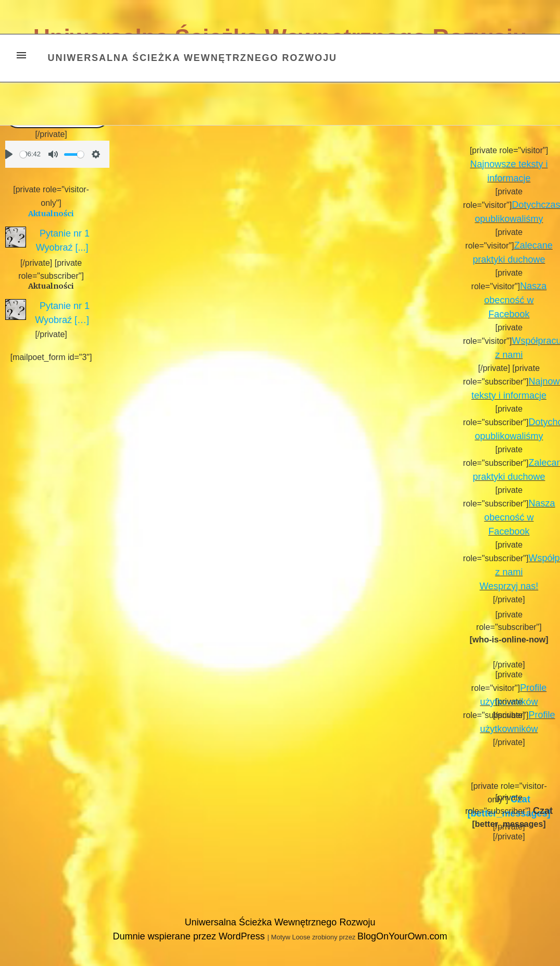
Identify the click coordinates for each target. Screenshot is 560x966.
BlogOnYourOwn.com (402, 936)
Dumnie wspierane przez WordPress (190, 936)
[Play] (9, 154)
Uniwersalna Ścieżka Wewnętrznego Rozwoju (192, 58)
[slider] (23, 154)
